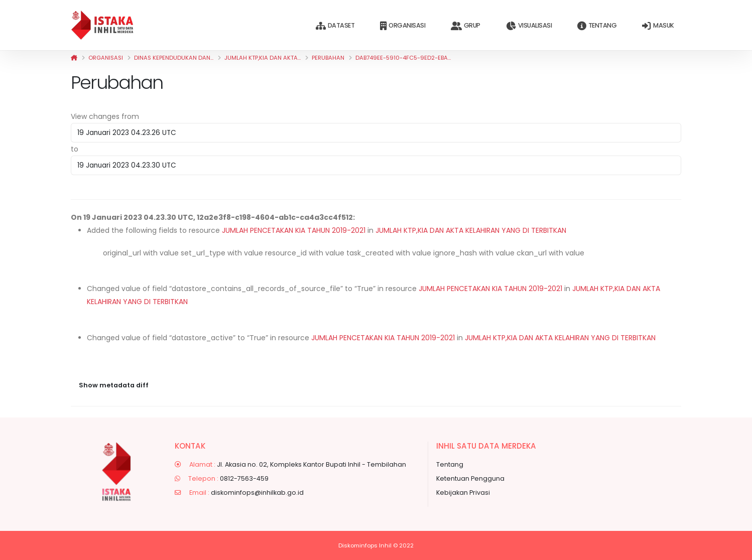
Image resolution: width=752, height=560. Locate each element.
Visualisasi (529, 26)
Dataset (335, 26)
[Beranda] (74, 58)
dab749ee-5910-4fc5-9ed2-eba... (403, 58)
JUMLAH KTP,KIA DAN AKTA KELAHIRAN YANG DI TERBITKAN (471, 230)
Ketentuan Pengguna (470, 478)
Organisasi (403, 26)
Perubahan (328, 58)
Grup (466, 26)
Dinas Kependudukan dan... (174, 58)
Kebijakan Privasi (463, 493)
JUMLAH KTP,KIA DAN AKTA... (263, 58)
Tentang (597, 26)
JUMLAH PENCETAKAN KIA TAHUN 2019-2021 (294, 230)
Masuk (658, 26)
